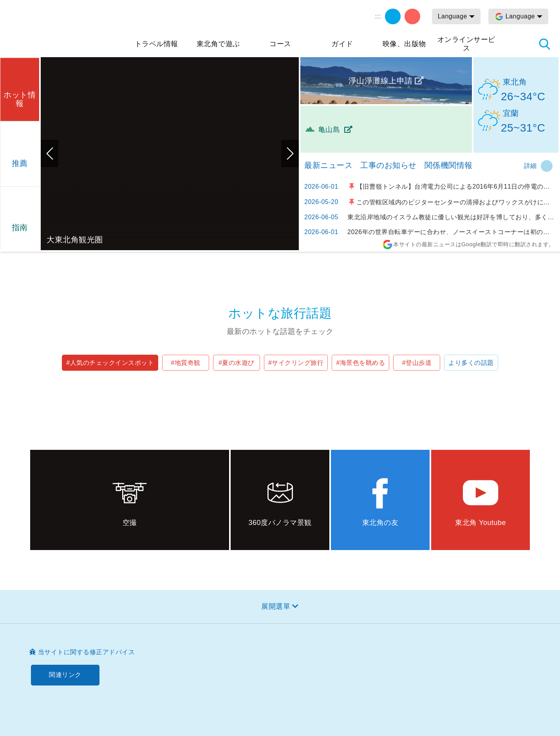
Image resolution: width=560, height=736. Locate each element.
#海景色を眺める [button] (360, 363)
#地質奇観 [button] (185, 363)
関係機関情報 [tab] (449, 165)
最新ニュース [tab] (328, 165)
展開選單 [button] (276, 606)
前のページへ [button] (50, 153)
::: (378, 16)
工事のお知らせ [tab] (388, 165)
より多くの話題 (471, 363)
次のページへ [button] (290, 153)
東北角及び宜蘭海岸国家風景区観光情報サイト (67, 28)
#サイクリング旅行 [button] (296, 363)
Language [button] (453, 16)
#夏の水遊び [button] (237, 363)
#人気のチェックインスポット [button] (110, 363)
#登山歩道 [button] (417, 363)
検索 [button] (544, 44)
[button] (20, 88)
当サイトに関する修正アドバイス (87, 652)
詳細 (530, 166)
